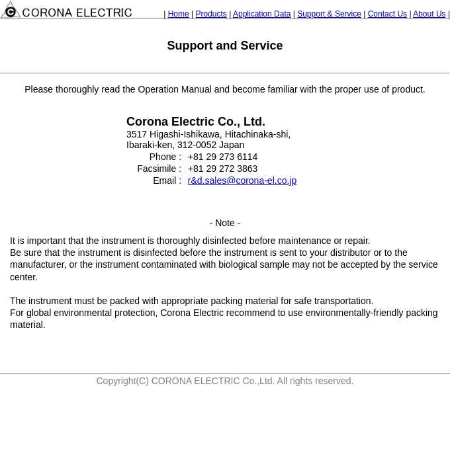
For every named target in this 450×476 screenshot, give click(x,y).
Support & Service (329, 14)
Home (179, 14)
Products (211, 14)
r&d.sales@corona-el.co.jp (242, 180)
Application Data (262, 14)
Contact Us (387, 14)
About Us (429, 14)
